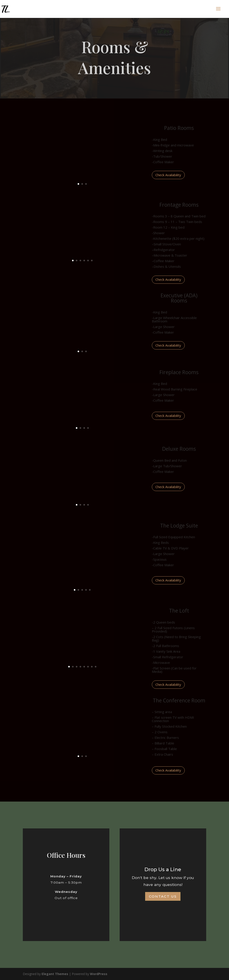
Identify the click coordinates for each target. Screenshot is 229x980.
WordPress (99, 974)
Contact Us (163, 896)
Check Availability (168, 175)
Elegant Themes (55, 974)
